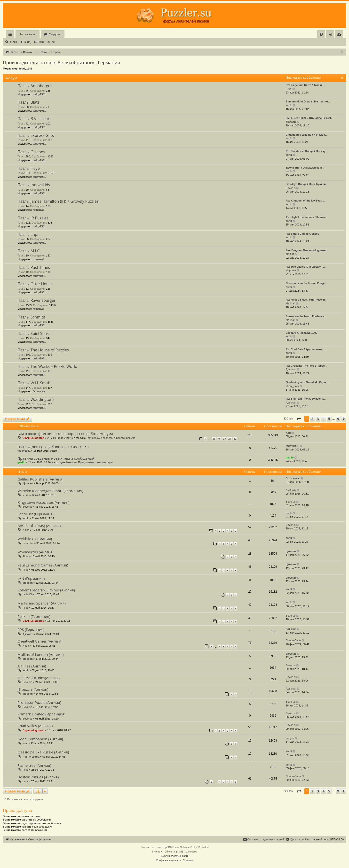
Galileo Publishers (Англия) (40, 479)
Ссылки (11, 35)
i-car (25, 743)
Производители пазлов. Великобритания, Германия (61, 62)
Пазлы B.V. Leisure (35, 119)
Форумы (55, 34)
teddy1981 (26, 69)
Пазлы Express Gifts (36, 135)
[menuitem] (321, 34)
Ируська (291, 270)
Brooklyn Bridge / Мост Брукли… (307, 184)
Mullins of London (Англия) (40, 654)
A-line (26, 530)
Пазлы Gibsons (31, 152)
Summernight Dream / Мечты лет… (308, 101)
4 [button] (324, 419)
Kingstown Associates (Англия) (43, 502)
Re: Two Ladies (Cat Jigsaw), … (306, 267)
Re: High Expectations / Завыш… (307, 217)
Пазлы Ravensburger (36, 300)
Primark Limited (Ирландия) (41, 714)
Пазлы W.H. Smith (34, 383)
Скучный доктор (33, 438)
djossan (291, 122)
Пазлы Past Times (34, 267)
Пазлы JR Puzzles (33, 218)
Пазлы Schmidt (31, 317)
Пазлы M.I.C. (29, 251)
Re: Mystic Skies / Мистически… (307, 300)
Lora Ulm (28, 543)
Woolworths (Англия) (36, 552)
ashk (289, 105)
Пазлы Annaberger (35, 86)
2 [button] (312, 419)
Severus (291, 188)
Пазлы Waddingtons (36, 399)
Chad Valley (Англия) (35, 726)
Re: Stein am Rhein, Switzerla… (306, 399)
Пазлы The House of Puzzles (43, 350)
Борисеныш (293, 478)
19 (219, 439)
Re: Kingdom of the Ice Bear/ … (306, 201)
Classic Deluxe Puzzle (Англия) (43, 752)
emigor (290, 254)
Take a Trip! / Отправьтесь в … (306, 168)
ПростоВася (293, 640)
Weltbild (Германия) (35, 539)
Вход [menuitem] (331, 35)
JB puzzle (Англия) (33, 689)
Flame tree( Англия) (34, 765)
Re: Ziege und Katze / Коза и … (305, 85)
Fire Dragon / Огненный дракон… (307, 250)
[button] (299, 419)
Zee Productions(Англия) (39, 678)
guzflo (21, 462)
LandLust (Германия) (36, 514)
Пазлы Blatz (28, 102)
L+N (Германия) (31, 578)
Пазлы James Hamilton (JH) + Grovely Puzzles (58, 201)
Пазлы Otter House (35, 284)
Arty (160, 852)
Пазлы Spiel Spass (34, 333)
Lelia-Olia (28, 594)
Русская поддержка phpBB (174, 856)
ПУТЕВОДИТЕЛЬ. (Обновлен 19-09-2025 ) (53, 447)
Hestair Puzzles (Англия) (38, 777)
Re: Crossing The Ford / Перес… (307, 366)
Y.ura (26, 495)
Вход (27, 42)
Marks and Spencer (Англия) (42, 603)
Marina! (290, 303)
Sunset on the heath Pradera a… (306, 316)
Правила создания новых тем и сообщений (56, 458)
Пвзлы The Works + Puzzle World (47, 366)
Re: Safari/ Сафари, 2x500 (302, 234)
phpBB (166, 847)
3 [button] (318, 419)
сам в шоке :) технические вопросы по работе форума (65, 434)
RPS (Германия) (31, 629)
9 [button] (338, 419)
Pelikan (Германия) (34, 616)
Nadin (26, 646)
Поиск (13, 42)
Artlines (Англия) (32, 666)
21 (230, 439)
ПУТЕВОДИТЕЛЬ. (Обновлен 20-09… (310, 118)
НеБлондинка (31, 757)
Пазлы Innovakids (34, 185)
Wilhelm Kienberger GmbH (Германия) (50, 491)
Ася (288, 433)
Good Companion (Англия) (40, 739)
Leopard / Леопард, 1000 (301, 333)
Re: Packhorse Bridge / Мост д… (307, 151)
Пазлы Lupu (29, 234)
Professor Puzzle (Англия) (39, 702)
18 (214, 439)
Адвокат (291, 369)
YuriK (289, 589)
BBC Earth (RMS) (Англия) (39, 526)
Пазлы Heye (29, 168)
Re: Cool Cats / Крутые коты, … (306, 349)
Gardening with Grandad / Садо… (307, 382)
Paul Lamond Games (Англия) (43, 565)
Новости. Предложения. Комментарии (90, 462)
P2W (289, 89)
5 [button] (329, 419)
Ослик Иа (39, 391)
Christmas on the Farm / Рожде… (307, 283)
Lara (25, 781)
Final (25, 556)
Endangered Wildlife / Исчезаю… (307, 135)
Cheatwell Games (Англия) (40, 641)
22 (235, 439)
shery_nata (292, 386)
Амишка (291, 490)
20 (224, 439)
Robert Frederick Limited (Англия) (46, 590)
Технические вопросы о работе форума (111, 438)
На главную (28, 34)
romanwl (38, 210)
